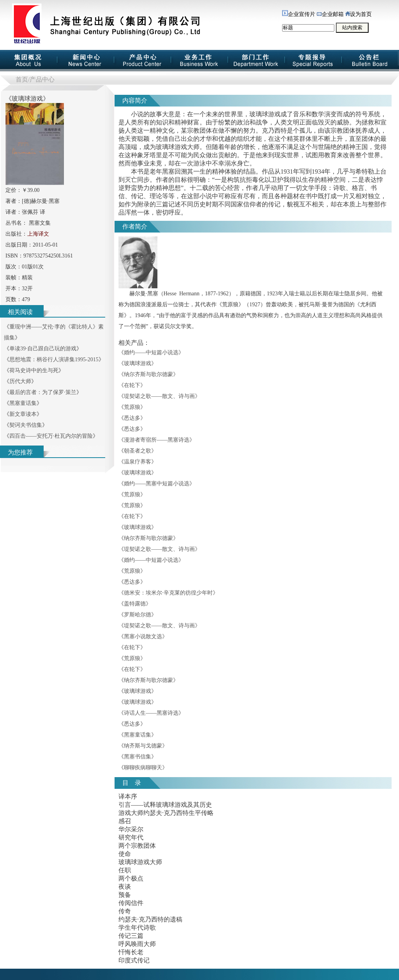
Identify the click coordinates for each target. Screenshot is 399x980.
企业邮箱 (330, 14)
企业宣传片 (299, 14)
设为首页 (358, 14)
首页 (22, 79)
